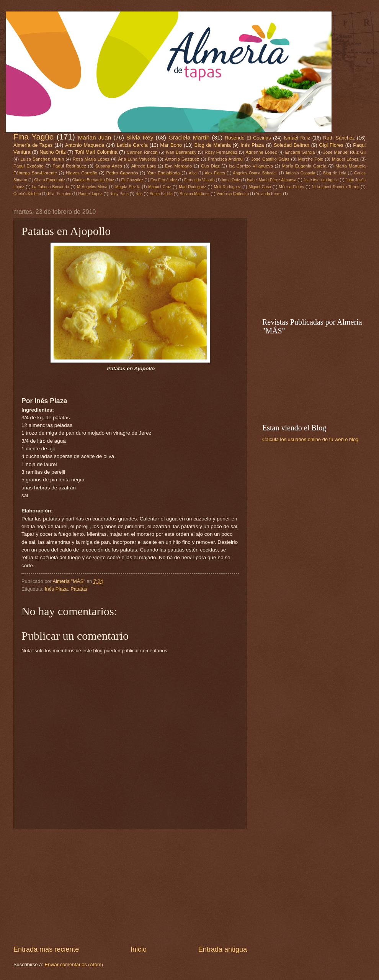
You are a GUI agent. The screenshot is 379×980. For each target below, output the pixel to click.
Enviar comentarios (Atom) (74, 964)
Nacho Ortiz (52, 152)
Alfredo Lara (144, 166)
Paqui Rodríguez (69, 166)
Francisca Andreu (225, 159)
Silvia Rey (140, 137)
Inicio (139, 949)
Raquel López (90, 194)
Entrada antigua (223, 949)
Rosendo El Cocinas (248, 138)
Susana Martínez (194, 194)
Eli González (132, 180)
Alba (193, 173)
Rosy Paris (119, 194)
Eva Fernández (164, 180)
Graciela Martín (189, 137)
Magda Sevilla (128, 187)
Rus (139, 194)
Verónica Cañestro (233, 194)
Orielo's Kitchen (27, 194)
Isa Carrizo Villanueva (251, 166)
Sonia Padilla (161, 194)
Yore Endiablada (163, 173)
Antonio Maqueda (85, 145)
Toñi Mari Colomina (96, 152)
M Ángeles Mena (92, 187)
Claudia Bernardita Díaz (93, 180)
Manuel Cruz (159, 187)
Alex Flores (215, 173)
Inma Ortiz (231, 180)
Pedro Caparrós (122, 173)
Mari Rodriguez (192, 187)
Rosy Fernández (221, 152)
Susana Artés (109, 166)
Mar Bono (171, 145)
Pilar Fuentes (60, 194)
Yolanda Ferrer (269, 194)
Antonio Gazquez (182, 159)
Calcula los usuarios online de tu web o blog (310, 439)
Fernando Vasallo (199, 180)
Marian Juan (94, 137)
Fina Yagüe (33, 137)
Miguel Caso (260, 187)
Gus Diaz (210, 166)
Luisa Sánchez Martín (42, 159)
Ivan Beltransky (181, 152)
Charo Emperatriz (50, 180)
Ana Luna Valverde (137, 159)
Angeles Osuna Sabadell (255, 173)
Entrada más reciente (46, 949)
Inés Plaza (252, 145)
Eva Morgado (178, 166)
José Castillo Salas (270, 159)
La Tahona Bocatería (51, 187)
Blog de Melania (213, 145)
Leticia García (132, 145)
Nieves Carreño (82, 173)
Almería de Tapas (33, 145)
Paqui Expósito (29, 166)
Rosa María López (91, 159)
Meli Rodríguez (227, 187)
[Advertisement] (130, 887)
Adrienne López (261, 152)
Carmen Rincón (142, 152)
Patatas (79, 589)
